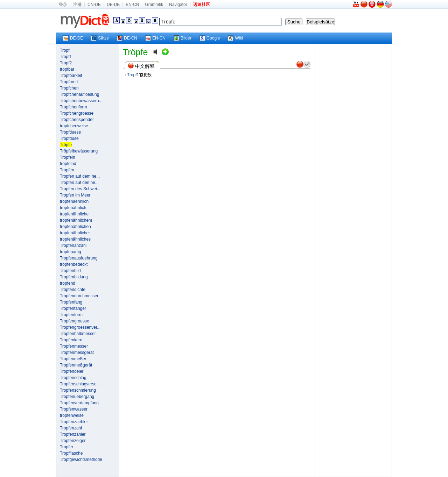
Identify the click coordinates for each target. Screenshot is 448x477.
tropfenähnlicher (75, 233)
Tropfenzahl (71, 428)
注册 (77, 5)
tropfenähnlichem (76, 220)
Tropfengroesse (75, 321)
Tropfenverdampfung (79, 403)
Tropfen (67, 170)
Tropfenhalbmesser (78, 334)
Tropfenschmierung (78, 390)
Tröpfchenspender (77, 120)
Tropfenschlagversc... (80, 384)
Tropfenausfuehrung (79, 258)
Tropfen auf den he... (79, 183)
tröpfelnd (68, 164)
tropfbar (67, 69)
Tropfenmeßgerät (76, 365)
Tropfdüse (69, 138)
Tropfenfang (71, 302)
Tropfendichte (73, 290)
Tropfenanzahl (73, 245)
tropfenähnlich (73, 208)
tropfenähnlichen (75, 227)
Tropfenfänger (73, 308)
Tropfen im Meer (75, 195)
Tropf (65, 50)
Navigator (178, 5)
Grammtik (154, 5)
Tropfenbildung (74, 277)
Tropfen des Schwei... (80, 189)
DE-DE (113, 5)
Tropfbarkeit (71, 76)
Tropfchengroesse (77, 113)
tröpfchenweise (74, 126)
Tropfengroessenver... (80, 327)
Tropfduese (70, 132)
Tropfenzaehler (74, 422)
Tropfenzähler (73, 434)
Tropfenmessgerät (77, 353)
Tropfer (66, 447)
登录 (63, 5)
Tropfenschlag (73, 378)
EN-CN (132, 5)
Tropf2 (66, 63)
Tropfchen (69, 88)
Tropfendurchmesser (79, 296)
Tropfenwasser (74, 409)
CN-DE (94, 5)
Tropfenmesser (74, 346)
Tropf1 (66, 57)
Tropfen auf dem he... (80, 176)
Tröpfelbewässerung (79, 151)
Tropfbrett (69, 82)
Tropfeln (68, 157)
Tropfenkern (71, 340)
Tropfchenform (73, 107)
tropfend (68, 283)
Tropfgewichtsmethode (81, 460)
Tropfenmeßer (73, 359)
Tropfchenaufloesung (79, 94)
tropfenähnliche (74, 214)
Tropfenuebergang (77, 397)
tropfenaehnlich (74, 201)
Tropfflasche (71, 453)
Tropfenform (71, 315)
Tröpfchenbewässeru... (81, 101)
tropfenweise (72, 415)
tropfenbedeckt (74, 264)
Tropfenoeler (72, 371)
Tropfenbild (70, 271)
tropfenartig (71, 252)
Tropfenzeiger (73, 441)
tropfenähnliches (75, 239)
